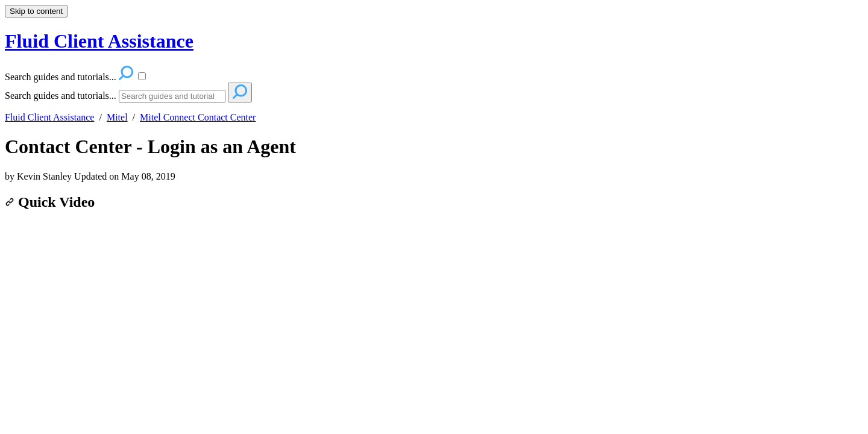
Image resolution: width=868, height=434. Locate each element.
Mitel (117, 117)
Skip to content (36, 11)
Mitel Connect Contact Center (198, 117)
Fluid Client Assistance (49, 117)
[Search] (172, 96)
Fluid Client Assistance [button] (99, 41)
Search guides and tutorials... (61, 96)
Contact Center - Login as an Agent (150, 146)
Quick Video (50, 202)
